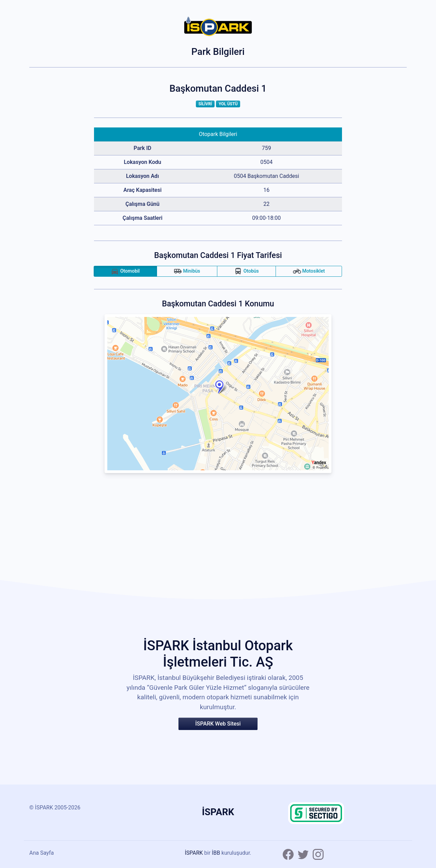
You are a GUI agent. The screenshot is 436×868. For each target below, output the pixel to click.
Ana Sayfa (42, 853)
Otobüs (246, 271)
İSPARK (194, 853)
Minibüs (187, 271)
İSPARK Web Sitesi (218, 724)
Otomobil (125, 271)
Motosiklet (309, 271)
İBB (216, 853)
